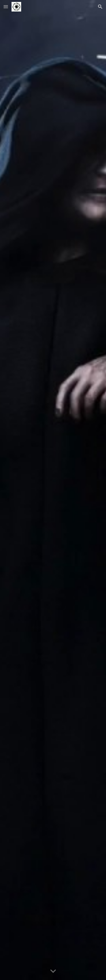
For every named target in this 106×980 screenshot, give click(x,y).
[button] (6, 7)
